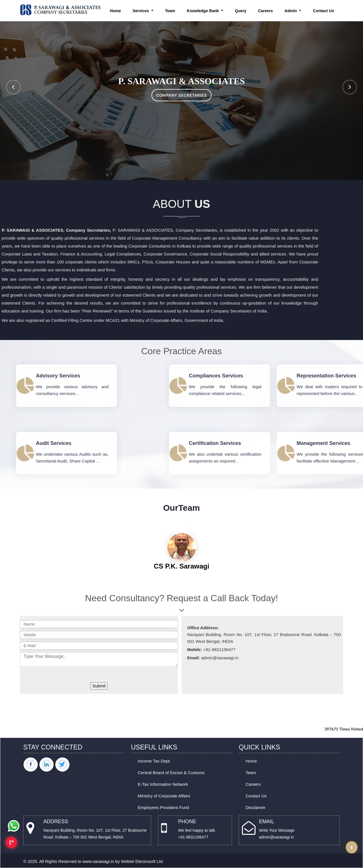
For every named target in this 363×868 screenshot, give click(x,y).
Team (170, 11)
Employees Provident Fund (163, 807)
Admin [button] (291, 11)
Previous (13, 87)
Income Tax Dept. (154, 761)
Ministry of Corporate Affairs (164, 796)
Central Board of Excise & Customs (171, 773)
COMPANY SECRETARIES (181, 95)
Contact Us (324, 11)
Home (116, 11)
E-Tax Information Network (163, 784)
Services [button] (142, 11)
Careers (265, 11)
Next (350, 87)
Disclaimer (256, 807)
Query (240, 11)
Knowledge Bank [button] (203, 11)
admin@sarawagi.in (276, 837)
